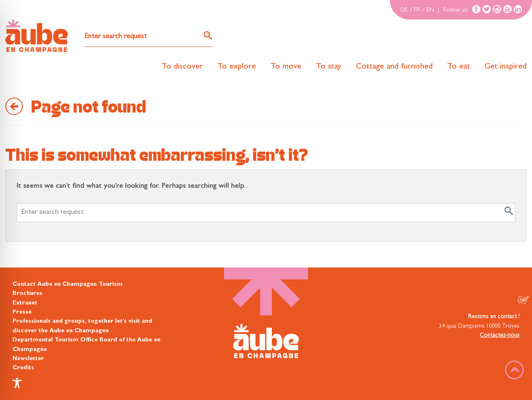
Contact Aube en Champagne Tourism (68, 285)
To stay (329, 67)
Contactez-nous (500, 336)
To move (286, 67)
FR (417, 10)
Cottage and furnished (394, 67)
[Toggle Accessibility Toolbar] (17, 383)
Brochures (27, 294)
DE (404, 10)
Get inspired (506, 67)
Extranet (25, 303)
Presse (22, 312)
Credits (23, 368)
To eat (459, 67)
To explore (237, 67)
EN (430, 10)
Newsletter (28, 359)
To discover (182, 67)
